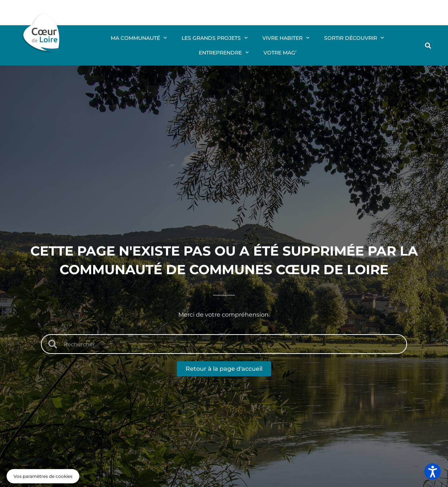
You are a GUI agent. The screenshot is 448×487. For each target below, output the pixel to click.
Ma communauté (139, 38)
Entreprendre (224, 53)
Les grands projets (215, 38)
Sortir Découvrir (354, 38)
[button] (428, 46)
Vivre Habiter (286, 38)
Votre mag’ (280, 53)
